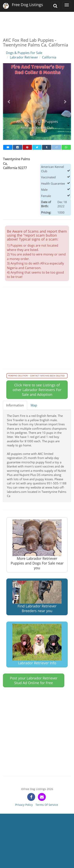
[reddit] (56, 147)
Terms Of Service (47, 805)
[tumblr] (47, 147)
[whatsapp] (66, 147)
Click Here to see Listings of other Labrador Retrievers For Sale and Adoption (37, 390)
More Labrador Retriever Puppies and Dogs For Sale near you (37, 545)
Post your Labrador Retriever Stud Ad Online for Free (34, 680)
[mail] (8, 147)
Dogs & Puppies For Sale (24, 53)
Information (15, 405)
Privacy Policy (24, 805)
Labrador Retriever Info (37, 645)
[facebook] (17, 147)
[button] (9, 102)
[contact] (42, 797)
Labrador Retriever (24, 57)
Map (34, 405)
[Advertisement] (37, 22)
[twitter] (37, 147)
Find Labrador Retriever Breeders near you (37, 597)
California (49, 57)
